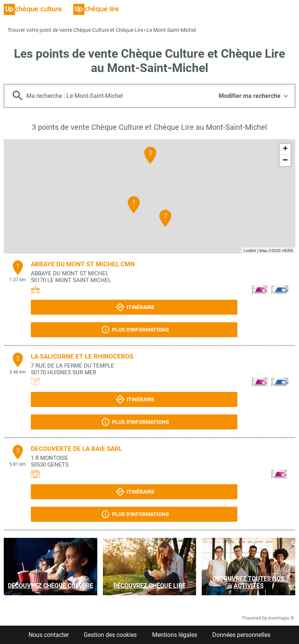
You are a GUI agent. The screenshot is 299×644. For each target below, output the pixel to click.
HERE (288, 251)
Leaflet (250, 251)
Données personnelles (241, 635)
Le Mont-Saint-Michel (171, 30)
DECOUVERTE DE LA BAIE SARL (76, 449)
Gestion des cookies (110, 635)
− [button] (285, 161)
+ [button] (285, 149)
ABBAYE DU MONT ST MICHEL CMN (83, 264)
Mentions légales (175, 635)
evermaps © (281, 618)
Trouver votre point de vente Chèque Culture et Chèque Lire (75, 30)
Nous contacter (49, 635)
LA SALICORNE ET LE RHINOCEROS (82, 356)
